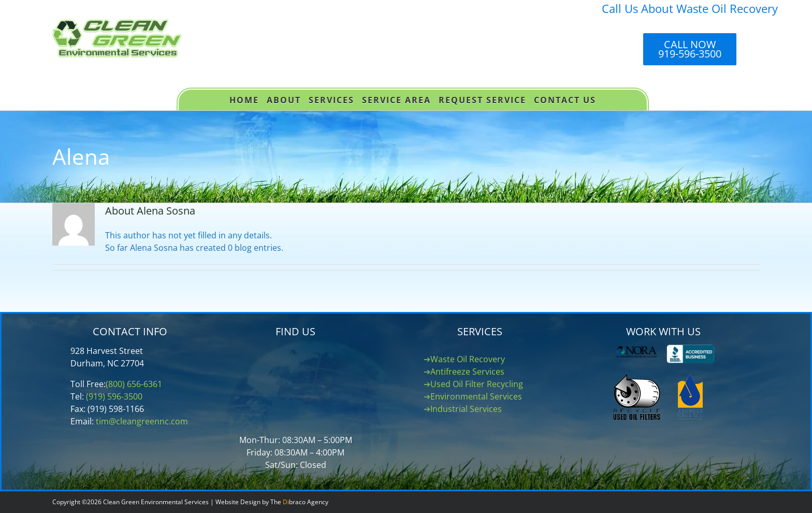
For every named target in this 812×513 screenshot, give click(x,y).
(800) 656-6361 (134, 384)
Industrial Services (466, 409)
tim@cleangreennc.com (142, 421)
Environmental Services (476, 396)
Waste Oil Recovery (468, 359)
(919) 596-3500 (114, 396)
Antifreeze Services (467, 372)
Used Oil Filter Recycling (477, 384)
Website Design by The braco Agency (272, 502)
